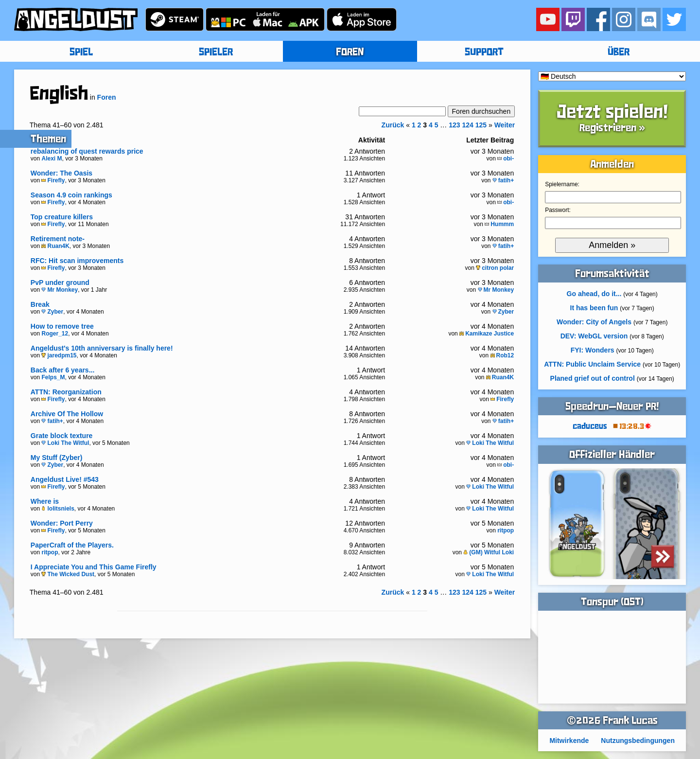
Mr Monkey (60, 290)
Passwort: (558, 210)
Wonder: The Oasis (61, 173)
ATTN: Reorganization (66, 392)
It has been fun (594, 308)
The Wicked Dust (68, 574)
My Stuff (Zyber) (57, 458)
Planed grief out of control (593, 378)
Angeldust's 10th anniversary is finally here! (102, 348)
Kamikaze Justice (487, 334)
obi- (506, 159)
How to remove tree (62, 326)
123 (454, 125)
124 (467, 125)
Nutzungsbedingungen (638, 741)
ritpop (506, 530)
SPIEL (81, 53)
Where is (45, 501)
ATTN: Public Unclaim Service (592, 364)
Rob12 (502, 355)
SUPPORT (484, 53)
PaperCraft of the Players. (72, 545)
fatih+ (503, 180)
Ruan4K (55, 246)
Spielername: (562, 184)
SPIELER (216, 53)
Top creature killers (62, 217)
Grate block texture (62, 436)
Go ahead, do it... (594, 294)
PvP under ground (60, 282)
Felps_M (53, 377)
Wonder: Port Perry (62, 523)
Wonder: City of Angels (594, 322)
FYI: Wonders (593, 350)
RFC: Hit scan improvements (77, 261)
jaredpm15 (59, 355)
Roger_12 (55, 334)
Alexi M (52, 159)
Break (40, 304)
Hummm (499, 224)
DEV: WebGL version (594, 336)
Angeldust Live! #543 (65, 479)
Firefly (53, 180)
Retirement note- (58, 239)
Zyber (52, 312)
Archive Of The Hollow (67, 414)
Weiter (505, 125)
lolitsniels (58, 509)
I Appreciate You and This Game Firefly (94, 567)
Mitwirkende (569, 741)
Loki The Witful (65, 443)
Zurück (393, 125)
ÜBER (619, 53)
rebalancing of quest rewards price (87, 151)
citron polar (495, 268)
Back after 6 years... (63, 370)
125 (481, 125)
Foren (107, 97)
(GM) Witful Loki (489, 552)
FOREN (350, 53)
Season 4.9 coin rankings (71, 195)
